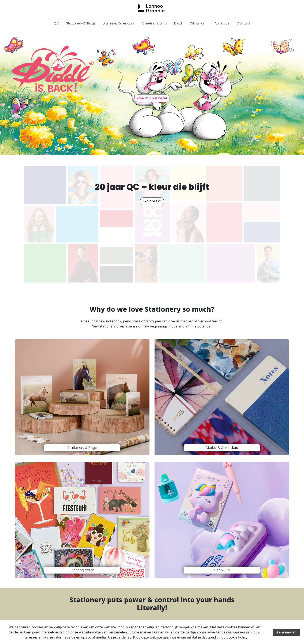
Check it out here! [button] (152, 98)
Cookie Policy (237, 637)
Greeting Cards (154, 23)
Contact (243, 23)
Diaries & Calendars (119, 23)
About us (222, 23)
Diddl (178, 23)
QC (56, 23)
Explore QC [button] (152, 201)
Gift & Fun (197, 23)
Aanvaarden (286, 632)
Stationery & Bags (81, 23)
